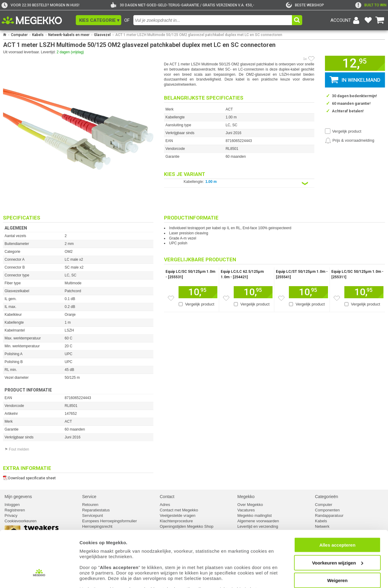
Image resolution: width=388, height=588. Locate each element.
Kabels (38, 35)
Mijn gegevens (18, 497)
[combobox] (213, 20)
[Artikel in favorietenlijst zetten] (311, 59)
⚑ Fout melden (17, 449)
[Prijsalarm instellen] (350, 140)
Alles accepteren (337, 518)
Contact (167, 497)
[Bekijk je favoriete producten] (368, 20)
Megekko (246, 497)
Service (89, 497)
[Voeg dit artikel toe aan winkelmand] (198, 292)
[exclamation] (371, 5)
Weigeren (337, 554)
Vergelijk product (347, 131)
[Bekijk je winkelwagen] (380, 20)
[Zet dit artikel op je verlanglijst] (171, 298)
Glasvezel (102, 35)
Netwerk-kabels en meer (69, 35)
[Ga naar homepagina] (39, 20)
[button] (99, 20)
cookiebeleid (92, 568)
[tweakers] (305, 5)
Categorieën (326, 497)
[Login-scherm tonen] (346, 20)
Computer (19, 35)
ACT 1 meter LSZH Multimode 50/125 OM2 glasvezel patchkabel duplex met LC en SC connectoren (199, 35)
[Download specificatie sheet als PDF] (78, 477)
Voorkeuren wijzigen (338, 536)
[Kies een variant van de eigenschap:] (239, 183)
